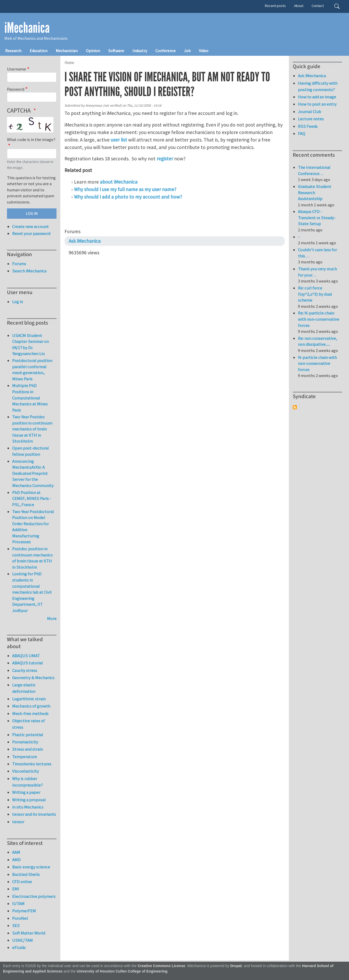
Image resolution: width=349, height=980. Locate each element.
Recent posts (275, 6)
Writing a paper (26, 792)
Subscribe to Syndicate (295, 407)
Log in (18, 302)
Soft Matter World (29, 933)
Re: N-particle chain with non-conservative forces (319, 319)
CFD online (22, 882)
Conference (165, 51)
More (52, 618)
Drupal (236, 966)
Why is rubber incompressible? (27, 782)
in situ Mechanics (28, 807)
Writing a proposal (29, 800)
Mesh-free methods (30, 714)
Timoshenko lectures (32, 764)
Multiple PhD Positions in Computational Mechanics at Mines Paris (30, 398)
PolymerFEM (24, 911)
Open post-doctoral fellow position (30, 451)
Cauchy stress (25, 670)
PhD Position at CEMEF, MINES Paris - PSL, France (32, 499)
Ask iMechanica (85, 241)
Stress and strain (27, 749)
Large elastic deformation (24, 688)
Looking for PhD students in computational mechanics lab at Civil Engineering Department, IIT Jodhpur (32, 592)
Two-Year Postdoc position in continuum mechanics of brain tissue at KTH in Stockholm (32, 429)
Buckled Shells (26, 874)
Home (69, 63)
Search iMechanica (29, 271)
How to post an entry (317, 104)
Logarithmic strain (29, 699)
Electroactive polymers (34, 896)
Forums (19, 264)
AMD (16, 860)
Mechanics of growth (31, 706)
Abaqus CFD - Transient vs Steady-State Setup (317, 218)
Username (17, 69)
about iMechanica (119, 182)
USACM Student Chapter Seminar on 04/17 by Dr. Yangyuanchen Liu (30, 345)
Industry (140, 51)
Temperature (25, 757)
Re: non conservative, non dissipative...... (318, 341)
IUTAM (18, 904)
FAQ (302, 134)
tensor (18, 822)
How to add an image (317, 97)
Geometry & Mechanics (33, 678)
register (165, 159)
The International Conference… (314, 170)
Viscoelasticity (26, 771)
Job (187, 51)
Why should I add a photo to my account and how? (128, 197)
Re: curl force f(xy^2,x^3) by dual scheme (315, 294)
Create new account (30, 226)
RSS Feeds (308, 126)
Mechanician (67, 51)
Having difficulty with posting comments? (318, 86)
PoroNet (20, 918)
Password (16, 89)
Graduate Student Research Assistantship (315, 193)
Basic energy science (31, 867)
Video (204, 51)
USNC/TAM (22, 940)
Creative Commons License (162, 966)
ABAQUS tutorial (27, 663)
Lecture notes (311, 119)
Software (116, 51)
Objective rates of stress (29, 724)
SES (16, 926)
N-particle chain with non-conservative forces (317, 363)
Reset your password (31, 233)
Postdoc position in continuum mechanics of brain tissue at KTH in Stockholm (32, 558)
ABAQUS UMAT (26, 656)
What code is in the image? (31, 139)
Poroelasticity (25, 742)
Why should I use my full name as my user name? (125, 189)
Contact (318, 6)
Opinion (93, 51)
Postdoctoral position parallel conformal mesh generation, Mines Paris (32, 370)
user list (119, 140)
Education (39, 51)
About (299, 6)
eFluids (19, 947)
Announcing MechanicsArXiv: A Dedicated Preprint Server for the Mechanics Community (33, 473)
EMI (16, 889)
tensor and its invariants (34, 814)
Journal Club (310, 112)
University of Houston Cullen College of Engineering (122, 971)
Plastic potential (28, 735)
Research (13, 51)
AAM (16, 852)
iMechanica (27, 28)
